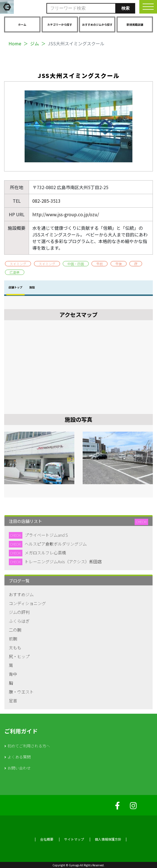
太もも (15, 647)
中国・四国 (76, 264)
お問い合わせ (19, 768)
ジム (35, 43)
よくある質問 (19, 757)
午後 (119, 264)
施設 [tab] (32, 287)
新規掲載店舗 (135, 24)
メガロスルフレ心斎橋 (45, 553)
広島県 (15, 272)
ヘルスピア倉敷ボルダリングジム (56, 544)
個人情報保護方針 (108, 839)
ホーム (22, 24)
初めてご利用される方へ (29, 746)
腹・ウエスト (21, 692)
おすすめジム (21, 594)
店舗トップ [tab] (15, 287)
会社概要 (47, 839)
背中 (13, 674)
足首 (13, 701)
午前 (100, 264)
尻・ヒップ (19, 656)
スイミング (18, 264)
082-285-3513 (46, 201)
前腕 (13, 639)
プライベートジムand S (46, 535)
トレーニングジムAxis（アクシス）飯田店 (63, 561)
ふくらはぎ (19, 621)
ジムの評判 (19, 612)
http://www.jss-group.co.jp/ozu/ (66, 214)
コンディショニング (27, 603)
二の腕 (15, 630)
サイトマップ (74, 839)
